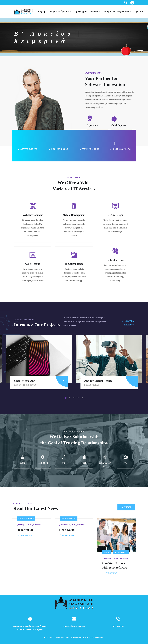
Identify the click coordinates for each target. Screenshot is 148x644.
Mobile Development (74, 215)
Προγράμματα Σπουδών (86, 12)
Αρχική (41, 12)
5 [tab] (83, 398)
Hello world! (25, 530)
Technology (30, 385)
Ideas (96, 385)
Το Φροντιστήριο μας (59, 12)
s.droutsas (37, 525)
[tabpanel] (109, 362)
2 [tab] (70, 398)
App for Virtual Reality (98, 381)
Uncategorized (26, 519)
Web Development (33, 215)
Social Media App (25, 381)
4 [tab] (78, 398)
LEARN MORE (24, 535)
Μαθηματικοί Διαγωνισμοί (116, 12)
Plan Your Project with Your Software (114, 565)
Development (121, 552)
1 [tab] (66, 398)
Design (18, 385)
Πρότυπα (139, 12)
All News (126, 507)
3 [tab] (74, 398)
